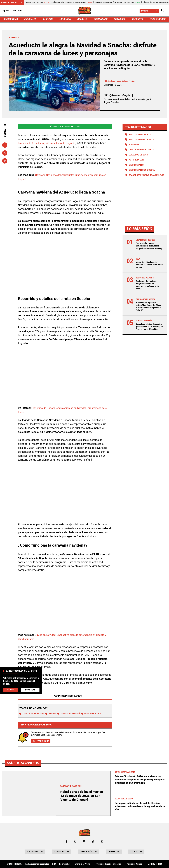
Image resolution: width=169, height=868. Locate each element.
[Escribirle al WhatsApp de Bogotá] (102, 842)
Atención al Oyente (81, 864)
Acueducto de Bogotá (72, 714)
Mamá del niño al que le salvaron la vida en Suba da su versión (149, 271)
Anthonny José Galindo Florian (123, 81)
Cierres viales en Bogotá (143, 171)
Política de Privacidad (58, 864)
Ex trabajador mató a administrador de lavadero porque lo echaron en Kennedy (148, 251)
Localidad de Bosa (139, 156)
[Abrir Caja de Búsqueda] (163, 11)
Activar (10, 690)
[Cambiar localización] (149, 11)
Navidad (53, 714)
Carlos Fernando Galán (142, 151)
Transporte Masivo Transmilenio (140, 178)
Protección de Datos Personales (109, 864)
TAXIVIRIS (49, 19)
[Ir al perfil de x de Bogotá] (75, 842)
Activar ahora (41, 741)
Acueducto (26, 714)
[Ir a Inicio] (85, 11)
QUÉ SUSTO (137, 19)
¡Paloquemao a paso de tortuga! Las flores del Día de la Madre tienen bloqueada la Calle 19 (148, 313)
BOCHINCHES (100, 19)
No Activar (30, 690)
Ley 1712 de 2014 (158, 864)
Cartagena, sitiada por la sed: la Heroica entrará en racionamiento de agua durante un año (139, 806)
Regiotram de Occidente (142, 140)
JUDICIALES (31, 19)
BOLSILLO (82, 19)
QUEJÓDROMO (11, 19)
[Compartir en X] (5, 153)
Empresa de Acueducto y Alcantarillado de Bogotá (47, 144)
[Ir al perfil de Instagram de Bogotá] (84, 842)
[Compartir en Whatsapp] (5, 161)
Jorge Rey (134, 145)
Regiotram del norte (141, 135)
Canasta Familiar (10, 2)
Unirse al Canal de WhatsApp (65, 127)
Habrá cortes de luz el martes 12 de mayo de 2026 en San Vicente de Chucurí (82, 796)
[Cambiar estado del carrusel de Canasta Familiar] (21, 2)
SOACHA (40, 714)
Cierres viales (137, 166)
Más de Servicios (24, 763)
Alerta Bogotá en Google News (65, 696)
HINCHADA (66, 19)
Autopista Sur (137, 161)
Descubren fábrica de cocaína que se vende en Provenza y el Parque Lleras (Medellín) (149, 334)
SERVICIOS (119, 19)
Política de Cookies (136, 864)
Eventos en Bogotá (97, 714)
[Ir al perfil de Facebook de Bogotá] (66, 842)
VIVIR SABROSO (157, 19)
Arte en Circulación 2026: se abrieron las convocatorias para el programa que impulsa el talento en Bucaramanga (141, 780)
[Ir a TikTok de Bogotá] (93, 842)
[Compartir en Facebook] (5, 145)
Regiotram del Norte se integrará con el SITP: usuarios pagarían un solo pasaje (148, 291)
